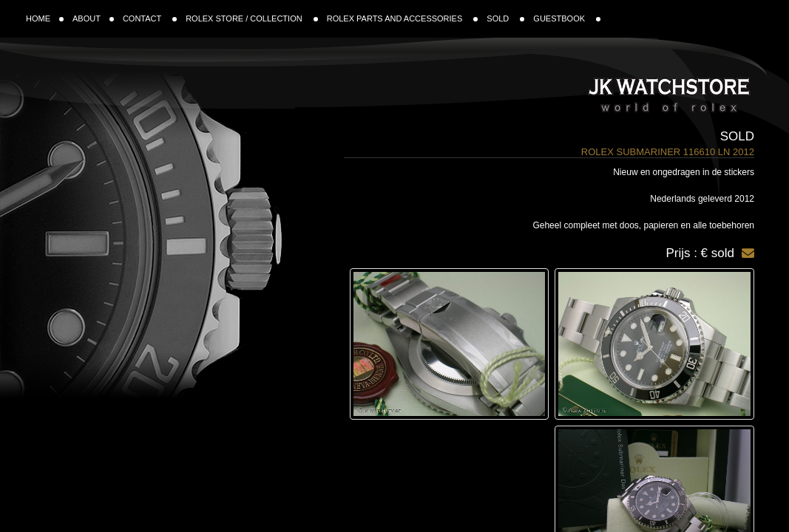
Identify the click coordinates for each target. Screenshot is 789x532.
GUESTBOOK (567, 18)
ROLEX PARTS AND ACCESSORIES (403, 18)
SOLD (505, 18)
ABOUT (93, 18)
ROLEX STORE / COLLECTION (252, 18)
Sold (737, 136)
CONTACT (150, 18)
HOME (45, 18)
